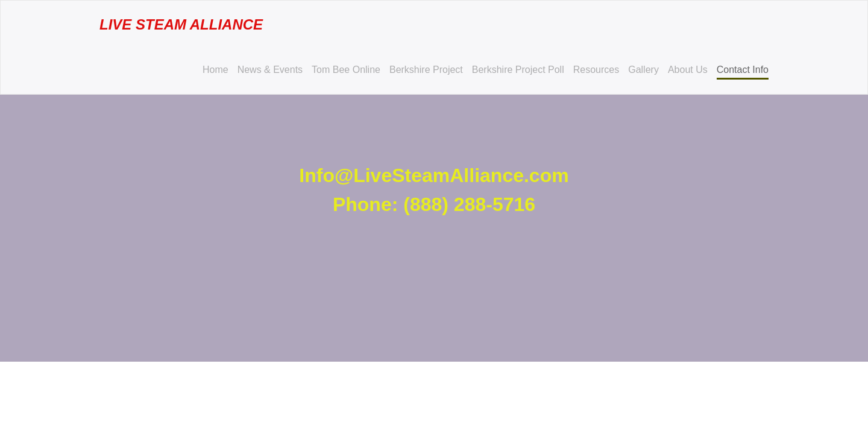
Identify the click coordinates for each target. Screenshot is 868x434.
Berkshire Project (426, 70)
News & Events (270, 70)
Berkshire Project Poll (518, 70)
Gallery (643, 70)
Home (215, 70)
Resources (596, 70)
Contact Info (743, 70)
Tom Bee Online (346, 70)
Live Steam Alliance (181, 24)
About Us (688, 70)
